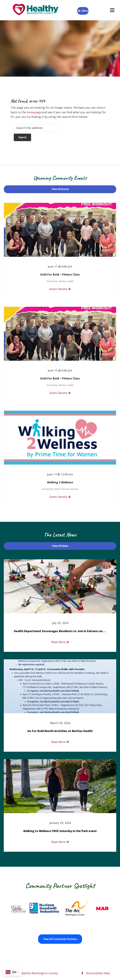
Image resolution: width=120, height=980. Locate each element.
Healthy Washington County (39, 973)
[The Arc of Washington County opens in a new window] (87, 908)
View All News (60, 546)
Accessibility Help (98, 973)
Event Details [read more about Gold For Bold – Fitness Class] (60, 289)
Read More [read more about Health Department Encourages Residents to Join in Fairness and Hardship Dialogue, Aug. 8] (60, 642)
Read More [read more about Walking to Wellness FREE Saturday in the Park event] (60, 842)
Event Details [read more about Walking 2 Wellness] (60, 497)
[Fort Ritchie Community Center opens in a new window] (22, 908)
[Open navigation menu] (112, 10)
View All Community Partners (60, 939)
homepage (34, 112)
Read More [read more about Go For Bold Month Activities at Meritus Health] (60, 742)
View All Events (60, 189)
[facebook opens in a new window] (82, 973)
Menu (85, 11)
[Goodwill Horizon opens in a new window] (55, 908)
